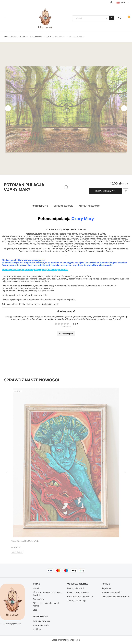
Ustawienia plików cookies (114, 596)
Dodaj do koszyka (105, 191)
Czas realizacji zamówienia (80, 596)
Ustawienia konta (41, 625)
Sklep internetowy (65, 640)
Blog (35, 610)
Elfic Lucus (10, 37)
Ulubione (37, 629)
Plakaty (23, 37)
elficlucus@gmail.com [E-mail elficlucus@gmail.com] (12, 624)
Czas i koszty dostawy (78, 592)
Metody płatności (75, 588)
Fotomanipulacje (40, 37)
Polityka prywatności (112, 592)
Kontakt (37, 588)
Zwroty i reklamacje (77, 601)
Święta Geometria (51, 304)
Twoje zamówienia (42, 621)
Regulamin (107, 588)
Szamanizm (38, 599)
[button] (5, 18)
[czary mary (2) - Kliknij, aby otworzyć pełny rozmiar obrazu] (66, 108)
